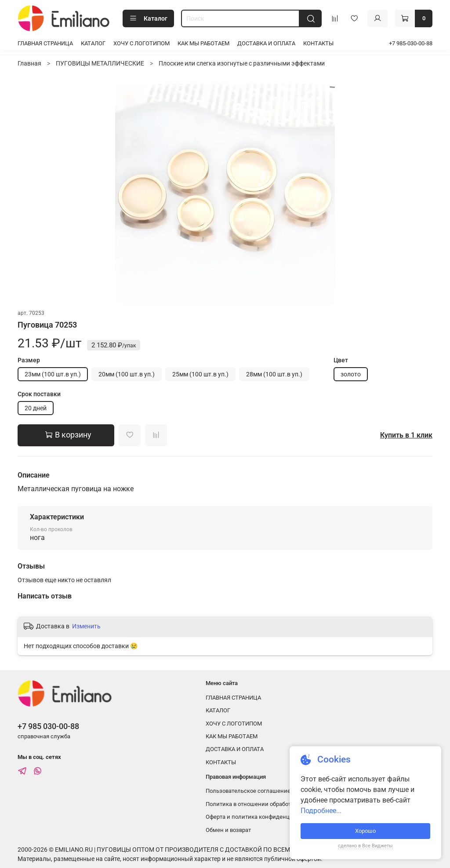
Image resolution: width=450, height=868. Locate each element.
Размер (29, 360)
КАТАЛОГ (93, 43)
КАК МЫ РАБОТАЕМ (203, 43)
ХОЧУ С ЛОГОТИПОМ (142, 43)
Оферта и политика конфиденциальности (262, 817)
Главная (29, 63)
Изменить (86, 626)
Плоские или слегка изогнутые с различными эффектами (242, 63)
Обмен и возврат (228, 830)
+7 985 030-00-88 (48, 726)
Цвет (341, 360)
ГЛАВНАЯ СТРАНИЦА (45, 43)
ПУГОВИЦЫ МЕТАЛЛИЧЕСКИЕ (100, 63)
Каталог (148, 18)
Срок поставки (39, 394)
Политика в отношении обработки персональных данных (283, 804)
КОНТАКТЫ (318, 43)
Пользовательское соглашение (248, 791)
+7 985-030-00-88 (411, 43)
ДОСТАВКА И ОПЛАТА (266, 43)
